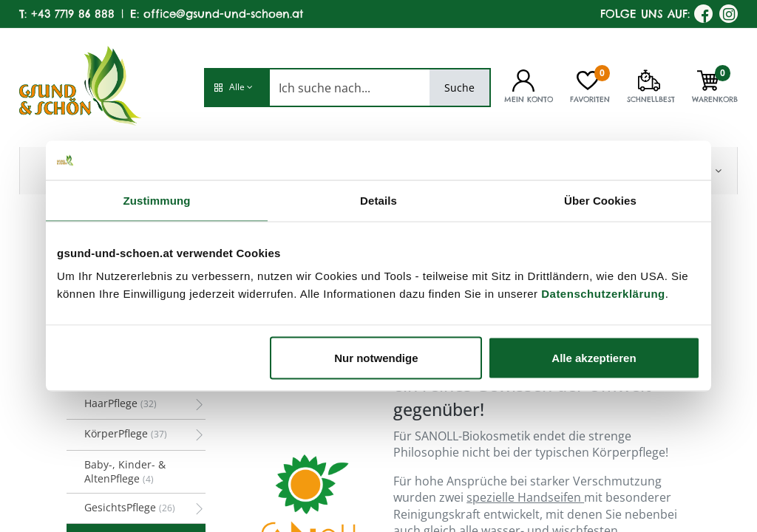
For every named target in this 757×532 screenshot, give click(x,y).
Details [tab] (378, 200)
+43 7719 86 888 (73, 14)
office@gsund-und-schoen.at (223, 14)
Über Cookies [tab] (600, 200)
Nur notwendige (376, 358)
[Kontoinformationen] (523, 79)
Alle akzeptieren (594, 358)
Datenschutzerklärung (603, 294)
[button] (237, 88)
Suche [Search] (459, 88)
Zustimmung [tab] (157, 200)
